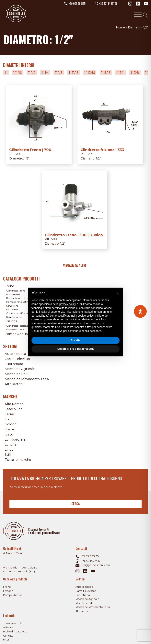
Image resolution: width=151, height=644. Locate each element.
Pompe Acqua (16, 334)
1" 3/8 (135, 73)
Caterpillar (13, 409)
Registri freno (14, 317)
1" (6, 73)
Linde (9, 449)
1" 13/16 (90, 73)
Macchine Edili (16, 374)
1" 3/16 (106, 73)
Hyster (10, 429)
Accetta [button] (76, 340)
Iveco (9, 434)
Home (120, 27)
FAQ (6, 640)
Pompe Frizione (15, 329)
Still (8, 455)
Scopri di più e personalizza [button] (75, 349)
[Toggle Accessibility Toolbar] (140, 311)
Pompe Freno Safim (18, 302)
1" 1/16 (17, 73)
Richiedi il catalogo (15, 632)
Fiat (8, 419)
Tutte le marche (18, 460)
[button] (118, 294)
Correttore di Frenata (18, 313)
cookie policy (86, 316)
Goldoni (11, 424)
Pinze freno (13, 309)
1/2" (27, 158)
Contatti (8, 636)
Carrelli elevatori (18, 359)
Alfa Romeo (14, 404)
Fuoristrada (14, 364)
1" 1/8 (59, 73)
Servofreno (12, 306)
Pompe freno (14, 294)
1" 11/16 (74, 73)
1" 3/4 (121, 73)
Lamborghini (15, 439)
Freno (9, 286)
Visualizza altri (75, 265)
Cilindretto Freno (16, 291)
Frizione (11, 321)
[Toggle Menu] (138, 15)
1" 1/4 (45, 73)
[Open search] (145, 15)
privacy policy (68, 304)
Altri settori (14, 384)
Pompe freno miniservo (20, 298)
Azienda (8, 627)
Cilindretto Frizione (17, 326)
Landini (11, 445)
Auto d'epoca (15, 354)
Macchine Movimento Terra (27, 379)
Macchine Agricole (20, 369)
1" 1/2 (32, 73)
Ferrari (10, 414)
